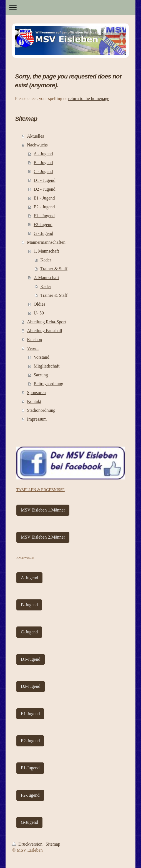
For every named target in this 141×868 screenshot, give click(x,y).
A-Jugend (29, 578)
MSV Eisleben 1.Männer (43, 510)
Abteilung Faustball (45, 331)
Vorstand (41, 357)
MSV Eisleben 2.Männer (43, 537)
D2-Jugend (31, 686)
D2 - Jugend (44, 189)
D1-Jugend (31, 659)
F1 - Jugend (44, 216)
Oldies (39, 304)
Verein (33, 348)
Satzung (41, 375)
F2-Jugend (43, 225)
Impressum (37, 419)
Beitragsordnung (48, 384)
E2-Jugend (30, 741)
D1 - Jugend (44, 180)
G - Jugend (43, 233)
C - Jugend (43, 171)
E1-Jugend (30, 714)
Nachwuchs (37, 145)
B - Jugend (43, 163)
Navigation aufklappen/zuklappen (70, 7)
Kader (46, 260)
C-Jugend (29, 632)
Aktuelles (35, 136)
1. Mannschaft (46, 251)
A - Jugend (43, 154)
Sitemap (53, 844)
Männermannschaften (46, 242)
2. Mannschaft (46, 278)
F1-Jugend (30, 768)
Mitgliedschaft (46, 366)
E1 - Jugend (44, 198)
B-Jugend (29, 605)
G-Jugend (29, 822)
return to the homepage (89, 99)
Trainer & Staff (54, 269)
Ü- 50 (39, 313)
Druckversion (28, 844)
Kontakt (34, 401)
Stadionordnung (41, 410)
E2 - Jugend (44, 207)
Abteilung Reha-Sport (46, 322)
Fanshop (34, 339)
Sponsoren (36, 393)
